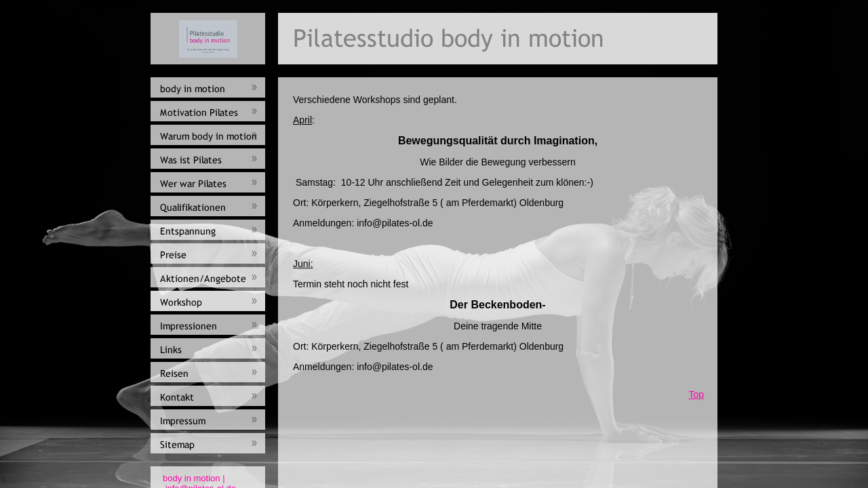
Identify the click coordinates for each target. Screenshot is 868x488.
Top (696, 394)
